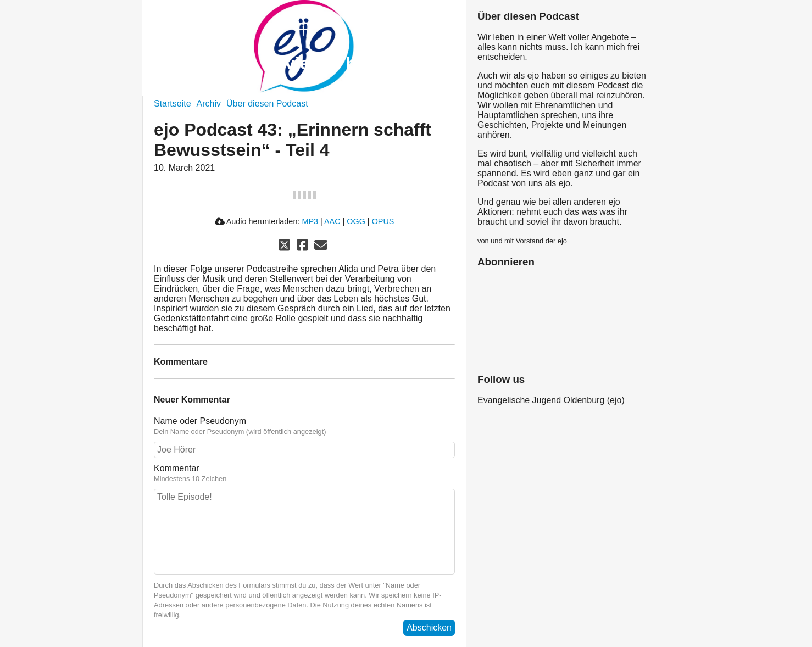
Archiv (209, 104)
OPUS (383, 221)
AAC (332, 221)
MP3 (310, 221)
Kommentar (177, 468)
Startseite (173, 104)
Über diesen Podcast (267, 104)
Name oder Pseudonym (200, 421)
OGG (356, 221)
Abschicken (429, 628)
